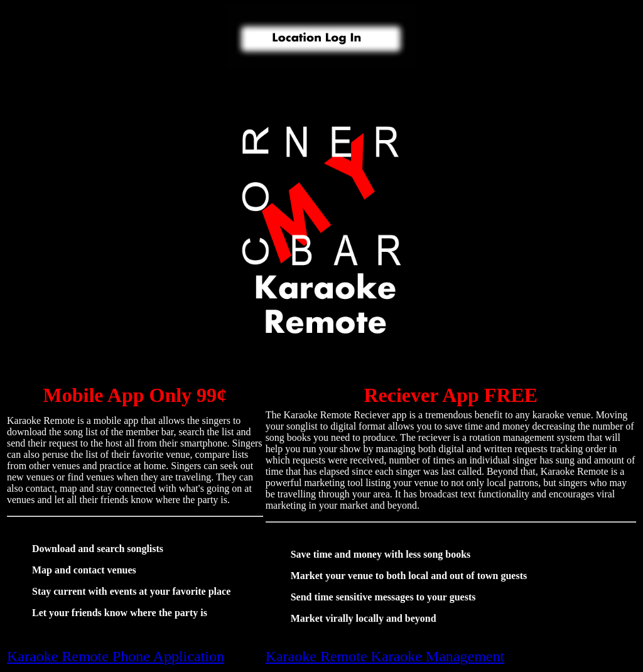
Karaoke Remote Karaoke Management (385, 656)
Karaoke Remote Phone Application (116, 656)
